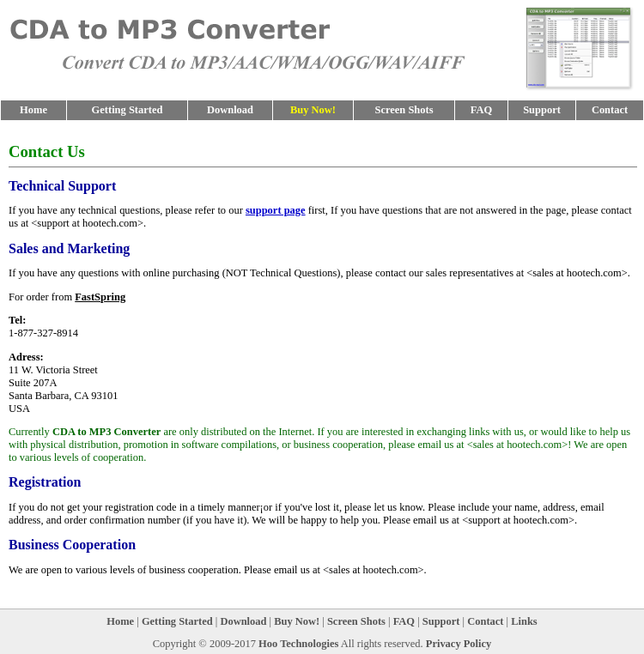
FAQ (481, 110)
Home (33, 110)
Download (230, 110)
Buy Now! (297, 621)
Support (542, 110)
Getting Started (128, 110)
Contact (610, 110)
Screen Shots (404, 110)
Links (524, 621)
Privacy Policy (459, 644)
